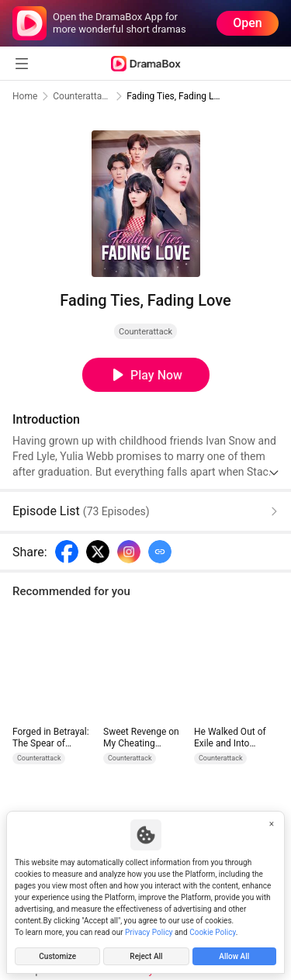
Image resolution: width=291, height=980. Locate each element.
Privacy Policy (149, 932)
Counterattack (82, 96)
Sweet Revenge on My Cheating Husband (141, 738)
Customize (57, 956)
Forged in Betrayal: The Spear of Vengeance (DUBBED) (51, 738)
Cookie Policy (212, 932)
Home (25, 96)
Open (248, 23)
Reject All (146, 956)
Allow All (234, 956)
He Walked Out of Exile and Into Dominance (230, 738)
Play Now (156, 375)
